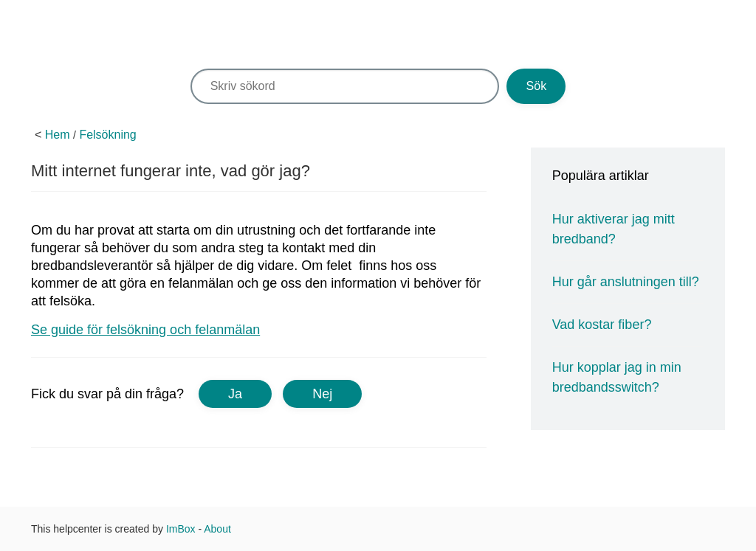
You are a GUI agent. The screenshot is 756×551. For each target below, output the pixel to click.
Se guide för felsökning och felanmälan (145, 330)
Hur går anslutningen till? (626, 282)
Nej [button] (322, 394)
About (217, 529)
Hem (58, 135)
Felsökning (107, 135)
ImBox (181, 529)
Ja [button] (235, 394)
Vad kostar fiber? (602, 325)
